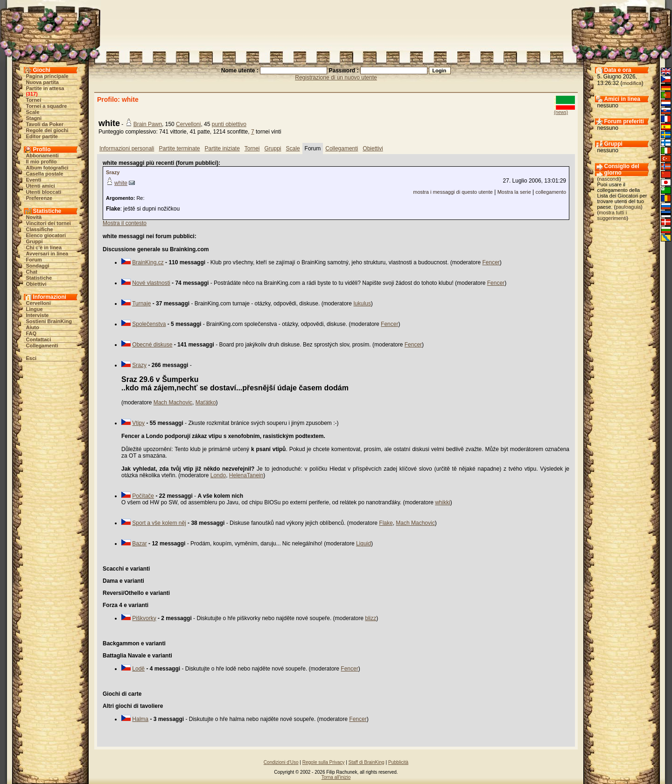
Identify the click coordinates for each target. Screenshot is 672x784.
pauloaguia (628, 207)
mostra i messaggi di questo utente (453, 192)
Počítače (143, 496)
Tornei (34, 100)
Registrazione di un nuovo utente (336, 78)
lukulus (362, 304)
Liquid (364, 544)
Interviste (38, 315)
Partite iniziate (222, 148)
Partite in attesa (45, 88)
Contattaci (39, 339)
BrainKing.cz (148, 262)
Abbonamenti (42, 155)
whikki (443, 502)
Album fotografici (47, 168)
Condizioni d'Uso (281, 762)
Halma (140, 719)
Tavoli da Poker (45, 124)
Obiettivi (36, 284)
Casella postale (45, 174)
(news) (561, 112)
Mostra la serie (514, 192)
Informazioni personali (127, 148)
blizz (371, 618)
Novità (34, 217)
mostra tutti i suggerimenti (612, 215)
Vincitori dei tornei (49, 223)
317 (32, 94)
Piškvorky (144, 618)
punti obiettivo (229, 124)
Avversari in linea (47, 254)
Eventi (34, 180)
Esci (31, 358)
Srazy (113, 172)
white (121, 183)
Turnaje (141, 304)
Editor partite (42, 136)
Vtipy (138, 423)
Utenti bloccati (44, 192)
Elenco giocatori (46, 235)
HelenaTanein (246, 475)
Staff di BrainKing (367, 762)
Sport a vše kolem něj (159, 523)
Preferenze (39, 198)
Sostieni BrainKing (49, 321)
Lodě (138, 669)
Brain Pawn (148, 124)
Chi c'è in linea (44, 247)
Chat (32, 272)
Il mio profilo (42, 162)
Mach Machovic (173, 403)
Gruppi (35, 241)
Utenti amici (41, 186)
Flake (386, 523)
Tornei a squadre (47, 106)
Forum (34, 260)
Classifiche (40, 229)
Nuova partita (42, 82)
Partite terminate (179, 148)
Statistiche (39, 278)
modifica (632, 83)
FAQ (31, 333)
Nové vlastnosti (151, 283)
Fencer (491, 262)
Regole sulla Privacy (324, 762)
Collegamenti (42, 346)
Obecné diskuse (152, 345)
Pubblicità (398, 762)
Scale (33, 112)
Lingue (35, 309)
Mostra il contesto (125, 223)
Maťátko (206, 403)
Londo (218, 475)
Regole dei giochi (47, 130)
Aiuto (33, 327)
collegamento (551, 192)
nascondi (609, 179)
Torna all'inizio (336, 777)
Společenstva (149, 324)
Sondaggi (38, 266)
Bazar (139, 544)
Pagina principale (47, 76)
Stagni (34, 118)
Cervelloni (38, 303)
